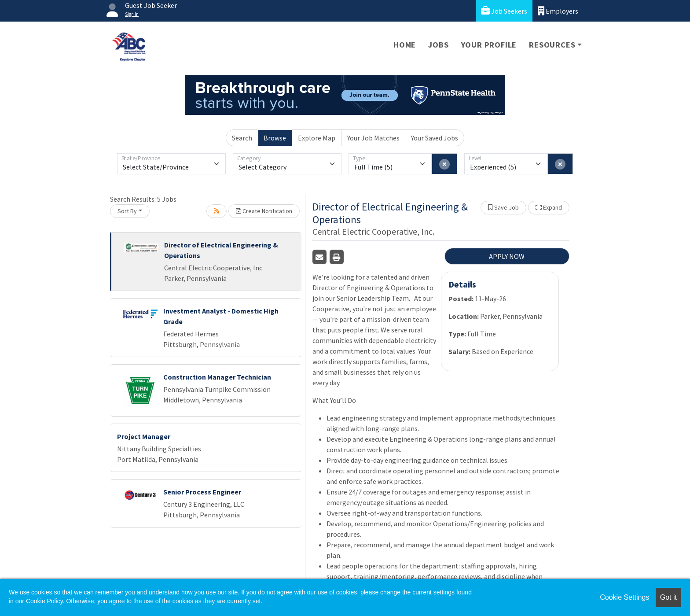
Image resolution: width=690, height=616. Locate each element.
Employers (558, 11)
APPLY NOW (507, 256)
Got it (668, 597)
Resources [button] (552, 45)
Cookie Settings (624, 597)
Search (242, 138)
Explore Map (317, 138)
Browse (275, 138)
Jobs (438, 45)
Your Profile (489, 45)
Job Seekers (504, 11)
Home (405, 45)
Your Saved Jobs (435, 138)
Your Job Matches (373, 138)
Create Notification (264, 211)
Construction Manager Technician (217, 377)
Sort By (127, 211)
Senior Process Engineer (202, 492)
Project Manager (144, 436)
